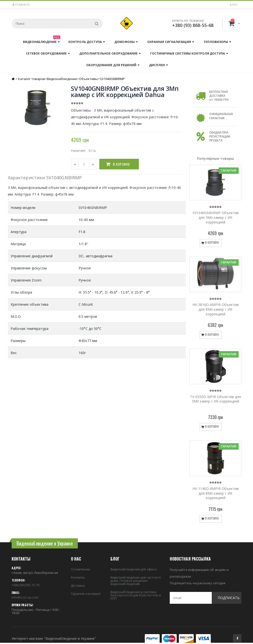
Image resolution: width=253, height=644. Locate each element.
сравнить (22, 5)
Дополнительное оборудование (108, 53)
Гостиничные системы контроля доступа (188, 53)
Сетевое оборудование (46, 53)
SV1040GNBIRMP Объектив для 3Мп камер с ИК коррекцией (216, 217)
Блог (234, 5)
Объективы (88, 79)
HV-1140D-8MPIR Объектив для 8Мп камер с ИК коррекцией (216, 493)
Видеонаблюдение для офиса (133, 569)
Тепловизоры (216, 42)
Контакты (78, 577)
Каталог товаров (32, 79)
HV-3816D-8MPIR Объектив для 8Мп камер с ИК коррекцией (216, 309)
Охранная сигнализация (169, 42)
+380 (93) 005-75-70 (25, 585)
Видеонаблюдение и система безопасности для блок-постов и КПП (136, 595)
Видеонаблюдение (42, 41)
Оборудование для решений (111, 65)
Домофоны (125, 42)
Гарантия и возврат (86, 594)
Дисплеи (157, 65)
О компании (80, 569)
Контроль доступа (85, 42)
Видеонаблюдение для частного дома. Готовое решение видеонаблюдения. (136, 581)
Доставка (78, 585)
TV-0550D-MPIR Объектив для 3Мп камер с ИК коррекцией (215, 399)
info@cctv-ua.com (25, 597)
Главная (13, 79)
